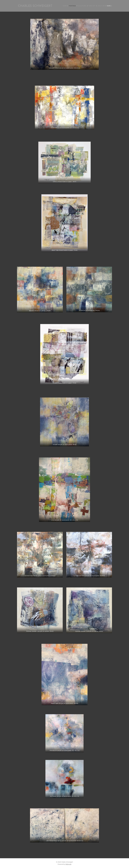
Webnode (68, 864)
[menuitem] (67, 6)
